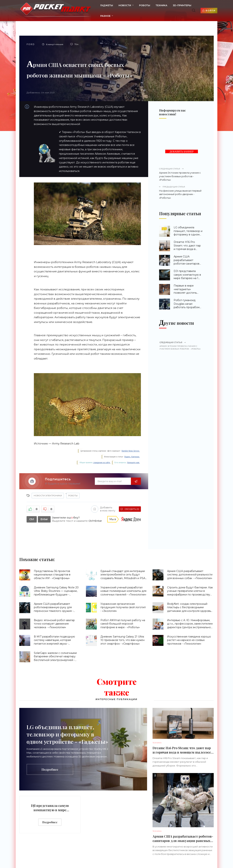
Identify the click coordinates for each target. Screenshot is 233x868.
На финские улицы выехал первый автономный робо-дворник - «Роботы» (181, 192)
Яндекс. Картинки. (132, 457)
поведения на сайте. (102, 463)
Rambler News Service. (131, 451)
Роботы (143, 5)
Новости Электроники (48, 496)
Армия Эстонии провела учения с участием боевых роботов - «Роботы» (181, 174)
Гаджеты (105, 5)
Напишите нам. (133, 463)
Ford (31, 44)
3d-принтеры (180, 5)
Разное (103, 16)
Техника (159, 5)
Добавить (103, 509)
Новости (123, 5)
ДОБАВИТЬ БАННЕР (182, 152)
